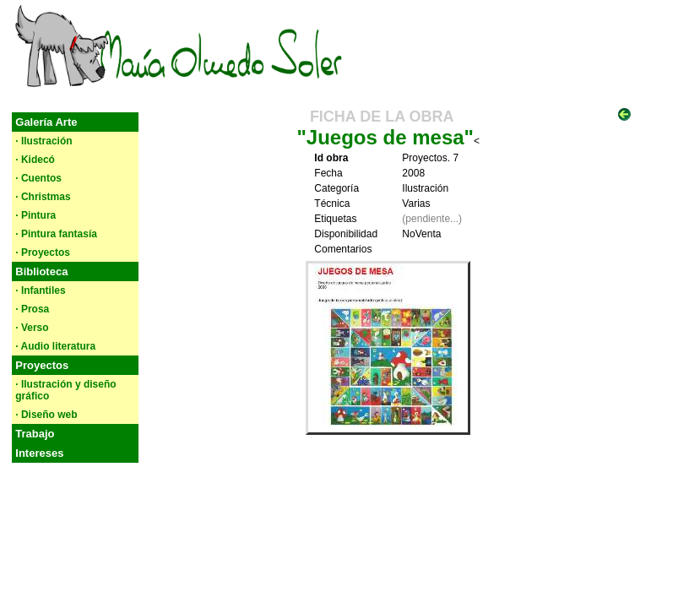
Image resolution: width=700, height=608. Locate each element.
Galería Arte (46, 122)
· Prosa (32, 309)
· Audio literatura (55, 346)
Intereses (39, 453)
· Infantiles (40, 290)
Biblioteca (41, 271)
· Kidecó (35, 160)
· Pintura (35, 215)
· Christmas (43, 197)
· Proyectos (43, 252)
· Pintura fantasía (56, 234)
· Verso (32, 328)
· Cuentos (38, 178)
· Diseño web (46, 415)
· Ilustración (43, 141)
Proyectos (42, 365)
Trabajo (35, 434)
